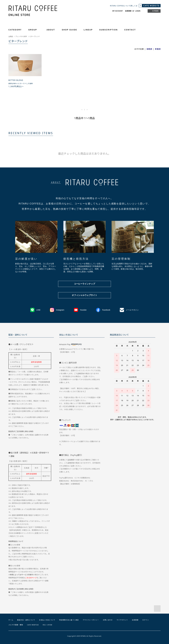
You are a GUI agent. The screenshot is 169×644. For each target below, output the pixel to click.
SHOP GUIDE (69, 30)
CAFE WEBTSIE (33, 625)
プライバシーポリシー (91, 620)
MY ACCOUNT (118, 11)
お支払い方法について (47, 620)
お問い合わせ (108, 620)
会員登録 (128, 11)
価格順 (149, 49)
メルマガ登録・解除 (16, 625)
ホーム (11, 620)
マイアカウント (122, 620)
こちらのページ (31, 578)
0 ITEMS (154, 11)
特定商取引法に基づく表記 (69, 620)
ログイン (146, 620)
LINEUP (88, 30)
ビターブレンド (35, 36)
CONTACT (130, 30)
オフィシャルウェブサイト (84, 295)
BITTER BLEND (16, 80)
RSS (44, 625)
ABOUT (51, 30)
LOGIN (138, 11)
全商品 (11, 36)
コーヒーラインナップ (84, 284)
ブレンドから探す (21, 36)
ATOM (50, 625)
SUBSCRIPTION (108, 30)
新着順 (158, 49)
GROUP (34, 30)
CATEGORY (17, 30)
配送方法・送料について (26, 620)
